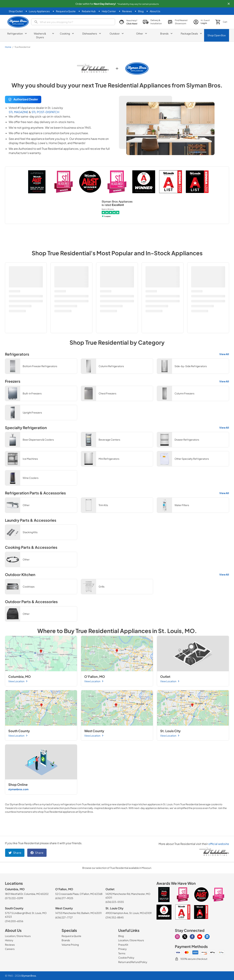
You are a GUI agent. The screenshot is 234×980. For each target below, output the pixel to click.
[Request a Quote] (66, 11)
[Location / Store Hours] (18, 936)
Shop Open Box (217, 35)
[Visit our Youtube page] (200, 937)
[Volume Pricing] (70, 945)
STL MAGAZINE (18, 112)
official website (219, 844)
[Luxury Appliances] (39, 11)
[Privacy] (122, 949)
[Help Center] (109, 11)
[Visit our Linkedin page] (207, 937)
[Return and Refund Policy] (133, 962)
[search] (73, 22)
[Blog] (141, 11)
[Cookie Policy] (126, 958)
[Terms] (122, 953)
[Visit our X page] (185, 937)
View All (224, 354)
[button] (229, 4)
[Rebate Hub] (89, 11)
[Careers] (10, 949)
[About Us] (155, 11)
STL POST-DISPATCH (45, 112)
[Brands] (66, 940)
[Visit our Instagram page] (177, 937)
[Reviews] (127, 11)
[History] (9, 940)
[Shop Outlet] (16, 11)
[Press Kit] (123, 945)
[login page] (202, 22)
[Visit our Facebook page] (192, 937)
